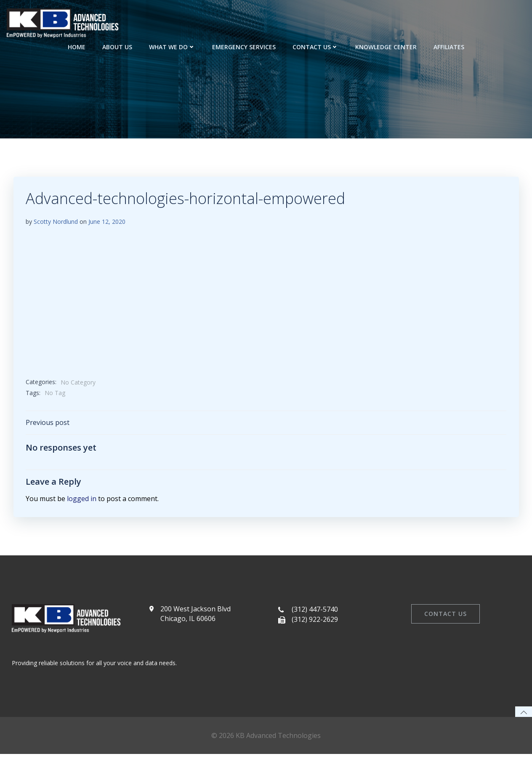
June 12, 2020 (107, 222)
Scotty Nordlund (56, 222)
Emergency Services (244, 46)
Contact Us (315, 46)
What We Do (172, 46)
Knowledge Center (386, 46)
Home (77, 46)
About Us (117, 46)
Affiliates (449, 46)
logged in (82, 500)
